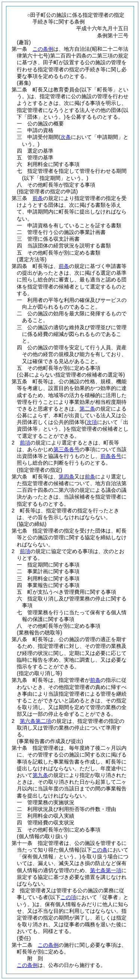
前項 (25, 443)
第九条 (40, 775)
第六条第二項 (35, 721)
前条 (38, 198)
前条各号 (111, 456)
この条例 (43, 49)
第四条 (66, 477)
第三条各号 (66, 449)
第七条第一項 (106, 870)
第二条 (87, 409)
